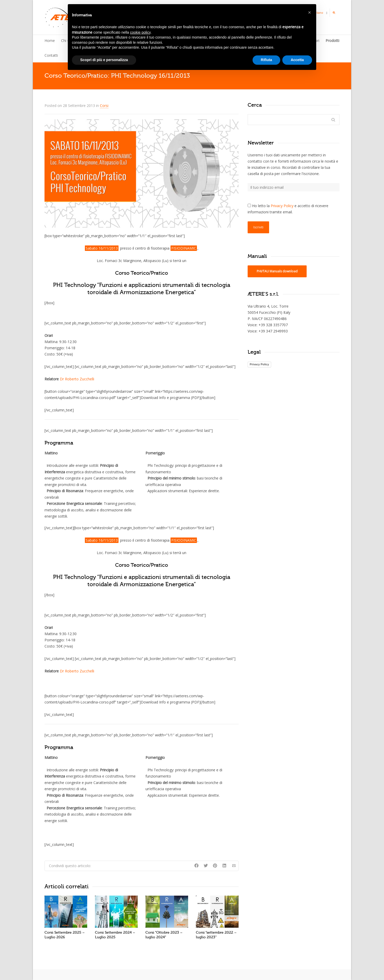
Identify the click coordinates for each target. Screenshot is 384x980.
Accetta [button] (297, 60)
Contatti (51, 55)
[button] (309, 12)
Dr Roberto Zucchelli (77, 379)
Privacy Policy (282, 206)
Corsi (104, 106)
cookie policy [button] (140, 32)
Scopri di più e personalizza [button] (104, 60)
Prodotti (332, 41)
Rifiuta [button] (267, 60)
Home (50, 41)
